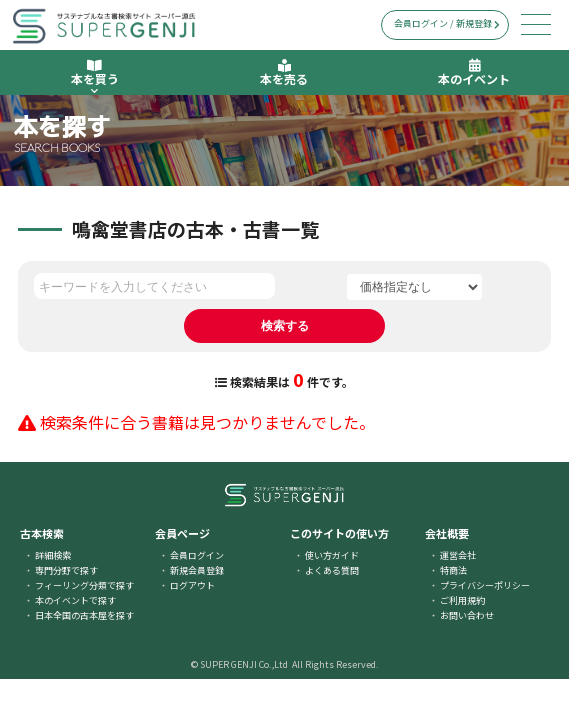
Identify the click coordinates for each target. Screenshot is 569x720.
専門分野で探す (66, 570)
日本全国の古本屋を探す (84, 615)
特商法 (453, 570)
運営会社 (458, 555)
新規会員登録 (197, 570)
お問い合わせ (467, 615)
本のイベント (474, 73)
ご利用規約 (462, 600)
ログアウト (192, 585)
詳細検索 (53, 555)
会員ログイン (197, 555)
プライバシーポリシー (485, 585)
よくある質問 (332, 570)
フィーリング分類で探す (84, 585)
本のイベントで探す (75, 600)
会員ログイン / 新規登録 (447, 23)
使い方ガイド (332, 555)
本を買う (95, 77)
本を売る (284, 73)
